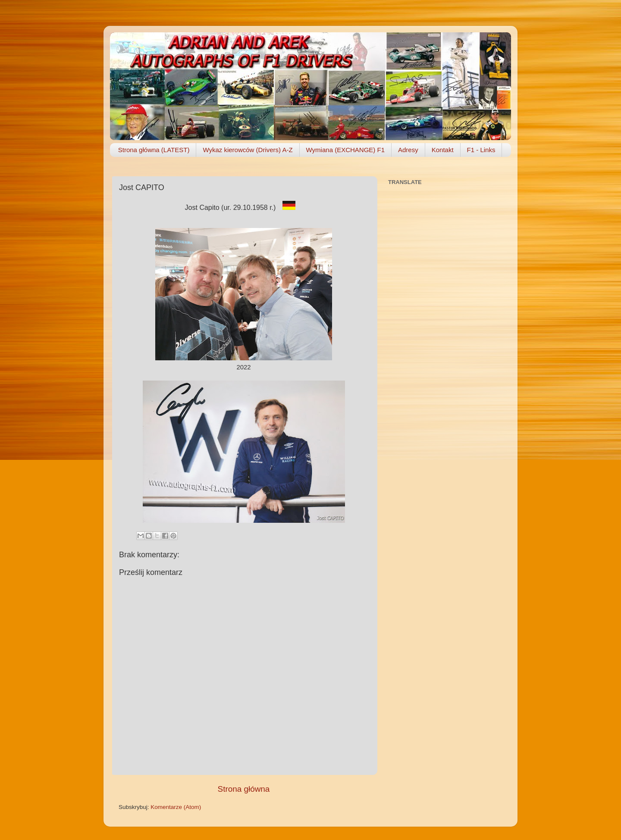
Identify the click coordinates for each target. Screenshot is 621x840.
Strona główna (244, 789)
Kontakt (443, 150)
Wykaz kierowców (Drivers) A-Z (248, 150)
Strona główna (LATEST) (154, 150)
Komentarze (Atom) (176, 807)
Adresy (408, 150)
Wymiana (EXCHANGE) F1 (345, 150)
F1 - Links (481, 150)
